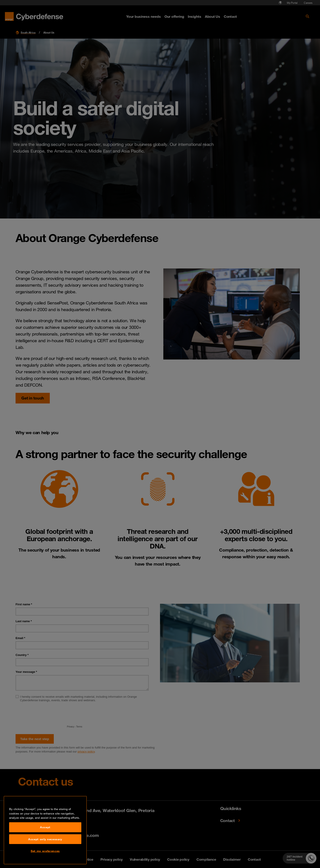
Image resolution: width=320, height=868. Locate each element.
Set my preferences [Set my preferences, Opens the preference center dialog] (45, 854)
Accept (45, 830)
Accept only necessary (45, 842)
